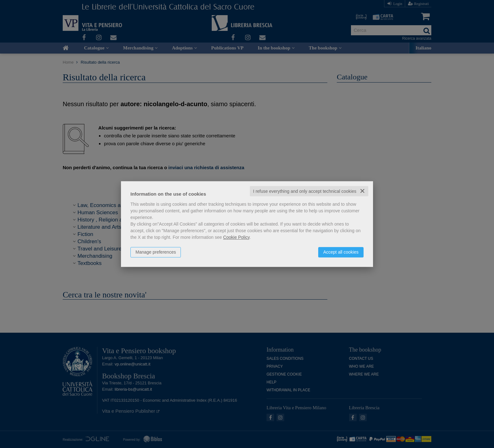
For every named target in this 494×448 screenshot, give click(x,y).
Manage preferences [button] (156, 252)
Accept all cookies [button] (341, 252)
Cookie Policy (236, 237)
